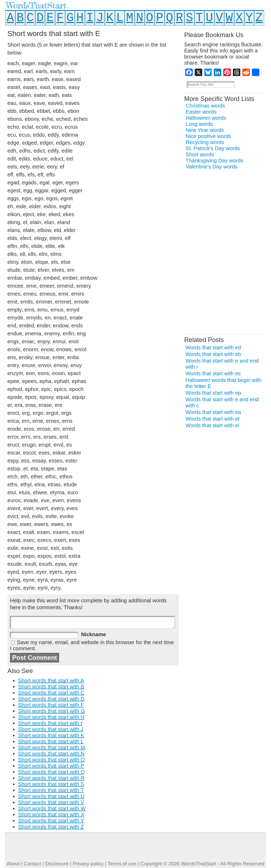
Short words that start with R (51, 778)
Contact (32, 864)
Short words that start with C (51, 693)
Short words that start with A (51, 680)
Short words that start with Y (51, 821)
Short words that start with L (51, 741)
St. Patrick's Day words (213, 148)
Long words (199, 124)
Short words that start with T (51, 790)
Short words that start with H (51, 717)
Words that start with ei (212, 425)
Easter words (201, 112)
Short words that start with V (51, 802)
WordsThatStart (36, 5)
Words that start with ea (213, 412)
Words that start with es (213, 373)
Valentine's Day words (212, 167)
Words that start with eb (213, 354)
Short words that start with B (51, 687)
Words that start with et (213, 419)
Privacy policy (88, 864)
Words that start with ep (213, 393)
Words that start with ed (213, 348)
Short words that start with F (51, 705)
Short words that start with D (51, 699)
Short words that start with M (51, 747)
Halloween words (206, 118)
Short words (200, 154)
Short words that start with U (51, 796)
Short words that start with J (51, 729)
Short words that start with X (51, 814)
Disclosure (57, 864)
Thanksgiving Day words (214, 161)
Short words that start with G (51, 711)
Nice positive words (209, 136)
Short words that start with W (52, 808)
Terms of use (122, 864)
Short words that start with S (51, 784)
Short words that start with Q (51, 772)
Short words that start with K (51, 735)
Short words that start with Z (51, 827)
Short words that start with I (50, 723)
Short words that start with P (51, 766)
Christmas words (205, 106)
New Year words (205, 130)
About (13, 864)
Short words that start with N (51, 754)
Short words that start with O (51, 760)
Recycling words (205, 142)
